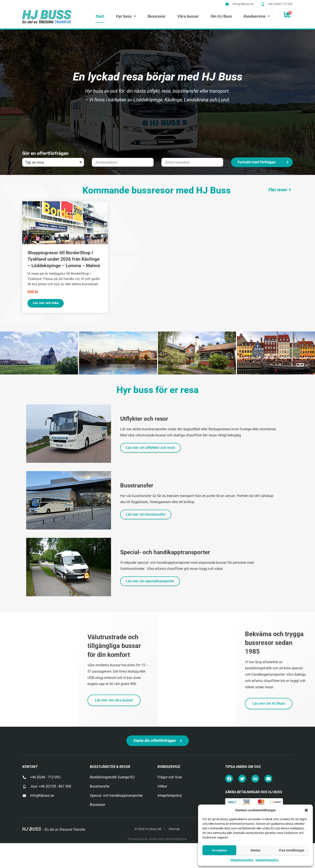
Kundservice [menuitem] (257, 16)
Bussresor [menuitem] (157, 16)
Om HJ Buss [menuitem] (221, 16)
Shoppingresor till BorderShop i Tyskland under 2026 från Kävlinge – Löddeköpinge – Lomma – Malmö (64, 259)
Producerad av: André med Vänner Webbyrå (157, 839)
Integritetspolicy (242, 860)
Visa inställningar (292, 850)
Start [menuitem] (100, 16)
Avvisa (255, 850)
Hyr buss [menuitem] (126, 16)
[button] (306, 810)
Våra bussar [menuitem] (188, 16)
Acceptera (219, 850)
